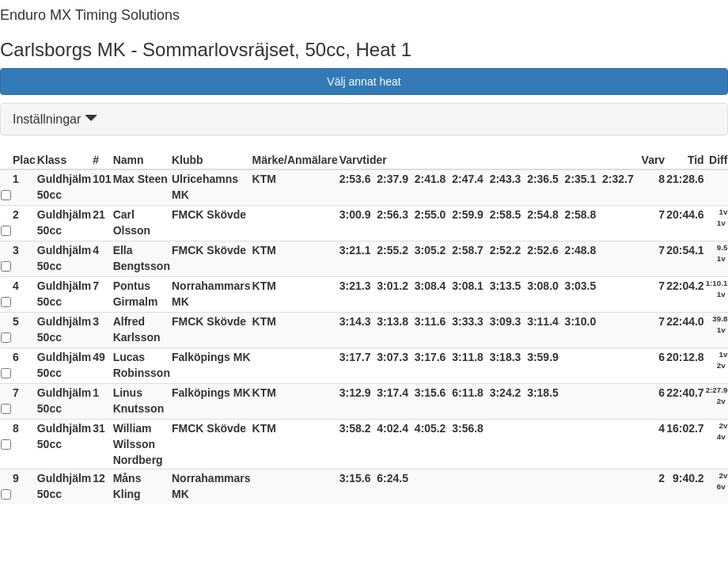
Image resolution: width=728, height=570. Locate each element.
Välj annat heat (364, 82)
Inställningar (55, 119)
